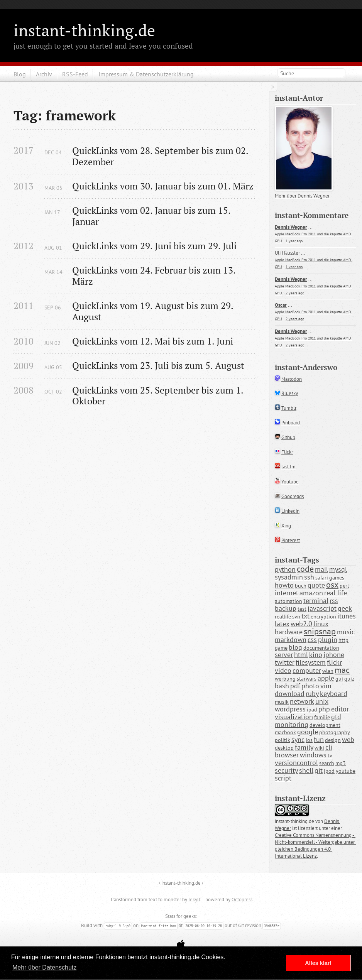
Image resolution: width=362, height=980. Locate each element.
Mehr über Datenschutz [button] (44, 967)
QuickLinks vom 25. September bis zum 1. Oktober (159, 396)
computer (307, 670)
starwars (307, 679)
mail (321, 569)
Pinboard (291, 423)
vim (326, 686)
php (324, 709)
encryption (323, 617)
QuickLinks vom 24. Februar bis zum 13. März (155, 276)
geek (345, 608)
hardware (289, 632)
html (301, 655)
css (312, 640)
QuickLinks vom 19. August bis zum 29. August (154, 311)
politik (282, 740)
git (319, 770)
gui (339, 679)
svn (296, 617)
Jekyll (194, 900)
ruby (312, 694)
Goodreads (293, 496)
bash (282, 686)
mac (342, 670)
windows (313, 755)
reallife (283, 617)
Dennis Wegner (291, 227)
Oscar (281, 305)
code (305, 569)
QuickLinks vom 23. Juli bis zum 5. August (158, 366)
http (343, 640)
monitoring (292, 724)
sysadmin (289, 577)
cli (329, 747)
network (302, 701)
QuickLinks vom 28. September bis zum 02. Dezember (161, 156)
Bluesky (290, 393)
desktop (284, 748)
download (290, 694)
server (284, 655)
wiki (319, 748)
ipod (329, 771)
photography (335, 732)
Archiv (44, 74)
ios (309, 740)
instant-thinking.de (84, 30)
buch (301, 586)
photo (310, 686)
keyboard (334, 694)
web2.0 (301, 624)
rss (334, 601)
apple (326, 678)
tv (330, 755)
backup (286, 608)
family (304, 747)
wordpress (290, 709)
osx (332, 585)
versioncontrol (296, 763)
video (283, 670)
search (327, 763)
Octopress (242, 900)
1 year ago (294, 241)
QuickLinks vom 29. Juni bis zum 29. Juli (154, 246)
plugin (328, 640)
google (308, 732)
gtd (336, 717)
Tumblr (289, 408)
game (281, 648)
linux (321, 624)
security (286, 770)
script (283, 778)
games (337, 578)
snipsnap (320, 631)
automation (288, 601)
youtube (346, 771)
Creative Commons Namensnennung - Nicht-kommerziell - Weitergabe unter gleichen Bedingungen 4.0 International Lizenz (315, 846)
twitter (285, 662)
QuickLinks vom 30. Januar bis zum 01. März (163, 186)
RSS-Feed (75, 74)
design (333, 740)
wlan (328, 671)
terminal (316, 601)
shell (306, 770)
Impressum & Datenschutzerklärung (146, 74)
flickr (334, 662)
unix (322, 701)
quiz (349, 679)
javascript (322, 608)
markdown (291, 640)
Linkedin (290, 511)
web (348, 739)
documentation (321, 648)
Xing (286, 526)
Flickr (287, 452)
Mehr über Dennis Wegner (302, 196)
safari (322, 578)
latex (282, 624)
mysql (338, 569)
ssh (309, 577)
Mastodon (292, 379)
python (285, 569)
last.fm (288, 467)
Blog (20, 74)
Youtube (290, 482)
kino (316, 655)
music (346, 632)
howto (284, 585)
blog (295, 647)
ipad (312, 710)
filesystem (311, 662)
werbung (285, 679)
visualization (294, 717)
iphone (334, 655)
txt (305, 616)
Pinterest (291, 540)
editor (340, 709)
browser (287, 755)
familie (322, 717)
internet (287, 593)
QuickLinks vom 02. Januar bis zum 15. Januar (152, 216)
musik (282, 702)
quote (316, 585)
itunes (347, 616)
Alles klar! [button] (318, 963)
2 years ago (295, 293)
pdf (295, 686)
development (325, 725)
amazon (311, 593)
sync (298, 739)
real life (336, 593)
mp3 (341, 763)
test (302, 609)
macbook (285, 732)
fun (319, 739)
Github (288, 437)
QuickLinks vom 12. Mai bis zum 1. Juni (153, 341)
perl (344, 586)
